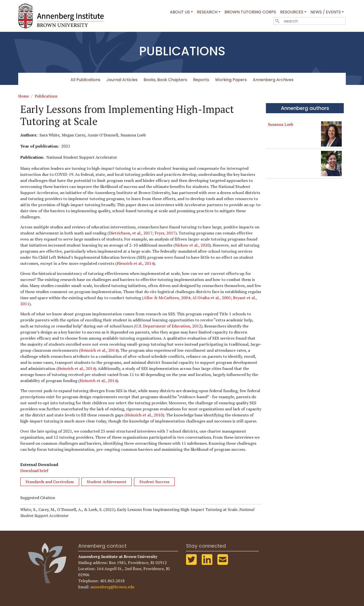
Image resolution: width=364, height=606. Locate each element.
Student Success (154, 482)
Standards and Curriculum (50, 482)
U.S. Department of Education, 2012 (168, 326)
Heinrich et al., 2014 (99, 350)
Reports (201, 80)
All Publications (85, 80)
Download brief (34, 471)
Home (24, 96)
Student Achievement (107, 482)
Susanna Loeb (281, 124)
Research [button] (207, 12)
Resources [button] (292, 12)
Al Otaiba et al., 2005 (212, 298)
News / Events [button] (326, 12)
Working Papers (231, 80)
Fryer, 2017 (165, 233)
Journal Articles (122, 80)
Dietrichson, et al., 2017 (131, 233)
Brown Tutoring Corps (250, 12)
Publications (46, 96)
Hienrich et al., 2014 (135, 263)
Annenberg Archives (273, 80)
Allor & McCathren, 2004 (167, 298)
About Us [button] (180, 12)
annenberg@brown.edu (112, 587)
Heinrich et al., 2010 (144, 415)
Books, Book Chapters (165, 80)
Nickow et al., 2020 (192, 245)
